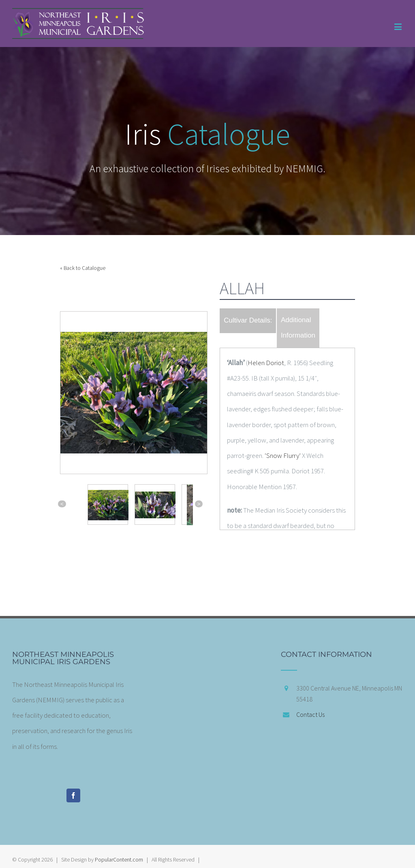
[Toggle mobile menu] (399, 27)
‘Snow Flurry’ (283, 455)
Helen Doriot (266, 363)
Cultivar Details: (248, 320)
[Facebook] (73, 795)
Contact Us (310, 714)
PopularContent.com (119, 859)
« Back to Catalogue (83, 268)
